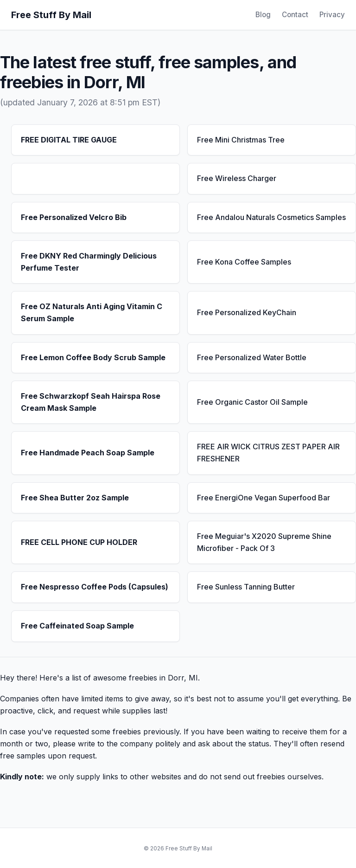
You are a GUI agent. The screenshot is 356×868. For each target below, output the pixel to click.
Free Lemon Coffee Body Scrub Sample (93, 357)
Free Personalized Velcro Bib (74, 217)
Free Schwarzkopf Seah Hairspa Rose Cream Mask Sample (91, 402)
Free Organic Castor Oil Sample (252, 402)
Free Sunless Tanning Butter (246, 587)
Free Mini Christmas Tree (241, 140)
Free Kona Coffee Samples (244, 262)
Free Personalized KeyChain (247, 312)
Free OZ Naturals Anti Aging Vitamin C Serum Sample (92, 312)
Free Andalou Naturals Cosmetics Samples (271, 217)
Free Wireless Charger (237, 178)
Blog (263, 15)
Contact (295, 15)
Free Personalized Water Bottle (252, 357)
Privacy (332, 15)
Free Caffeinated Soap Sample (77, 626)
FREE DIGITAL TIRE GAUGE (69, 140)
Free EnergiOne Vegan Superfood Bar (264, 498)
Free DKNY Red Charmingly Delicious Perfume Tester (89, 262)
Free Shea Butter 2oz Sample (75, 498)
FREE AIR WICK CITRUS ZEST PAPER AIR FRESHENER (268, 453)
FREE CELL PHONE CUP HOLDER (79, 542)
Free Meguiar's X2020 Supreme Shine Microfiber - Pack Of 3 (264, 542)
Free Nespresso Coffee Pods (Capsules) (95, 587)
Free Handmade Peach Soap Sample (88, 453)
